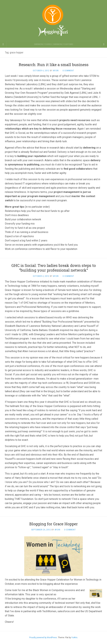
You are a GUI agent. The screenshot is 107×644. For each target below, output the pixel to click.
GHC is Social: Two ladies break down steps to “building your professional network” (54, 268)
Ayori (56, 71)
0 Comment (68, 71)
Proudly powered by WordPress (43, 638)
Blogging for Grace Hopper (53, 524)
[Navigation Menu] (104, 44)
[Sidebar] (3, 44)
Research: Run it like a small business (54, 65)
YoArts (74, 638)
